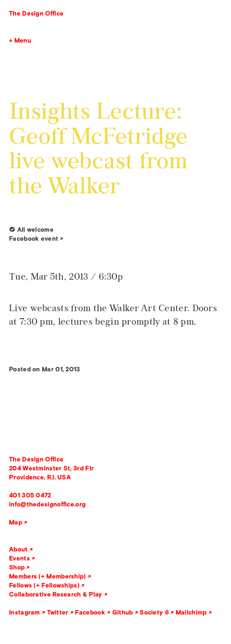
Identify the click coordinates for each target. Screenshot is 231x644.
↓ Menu (20, 40)
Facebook (90, 612)
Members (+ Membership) (48, 576)
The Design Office (36, 13)
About (18, 549)
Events (19, 558)
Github (123, 612)
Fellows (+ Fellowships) (44, 585)
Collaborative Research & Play (56, 594)
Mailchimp (191, 612)
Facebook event (34, 238)
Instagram (25, 612)
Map (16, 522)
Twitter (58, 612)
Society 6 (154, 612)
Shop (17, 567)
